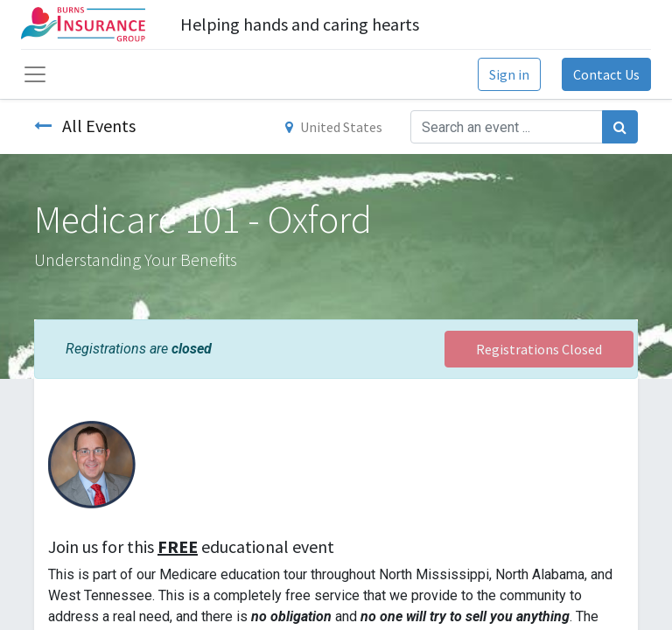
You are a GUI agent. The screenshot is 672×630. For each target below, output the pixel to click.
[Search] (620, 127)
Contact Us (606, 74)
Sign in (509, 74)
